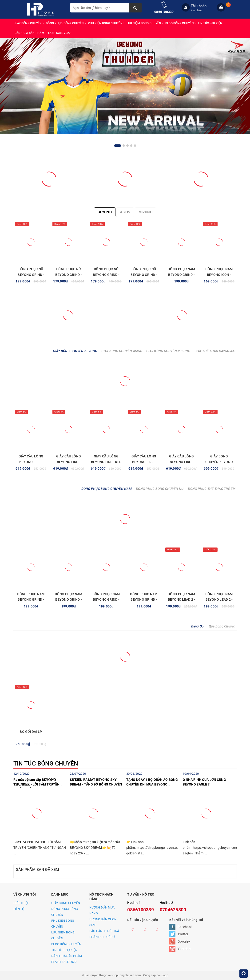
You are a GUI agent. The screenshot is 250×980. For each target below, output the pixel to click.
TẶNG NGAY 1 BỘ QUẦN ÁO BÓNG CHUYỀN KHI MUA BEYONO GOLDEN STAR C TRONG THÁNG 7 (152, 783)
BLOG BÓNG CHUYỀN (181, 23)
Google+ (184, 941)
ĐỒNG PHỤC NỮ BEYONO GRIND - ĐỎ (144, 275)
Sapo (165, 975)
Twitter (183, 934)
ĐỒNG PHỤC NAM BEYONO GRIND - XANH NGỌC (68, 600)
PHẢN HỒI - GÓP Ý (102, 937)
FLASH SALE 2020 (59, 33)
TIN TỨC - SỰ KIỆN (210, 23)
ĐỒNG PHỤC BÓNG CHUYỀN (66, 23)
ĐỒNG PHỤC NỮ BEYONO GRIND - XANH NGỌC (106, 275)
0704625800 (173, 910)
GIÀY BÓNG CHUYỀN (29, 23)
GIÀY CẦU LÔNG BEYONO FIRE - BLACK (181, 462)
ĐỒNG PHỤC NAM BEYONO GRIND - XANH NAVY (106, 600)
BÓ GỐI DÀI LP (31, 732)
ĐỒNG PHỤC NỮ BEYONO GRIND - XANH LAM (31, 275)
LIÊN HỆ (19, 909)
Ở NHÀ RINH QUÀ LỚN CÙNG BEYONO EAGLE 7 (204, 782)
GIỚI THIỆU (21, 903)
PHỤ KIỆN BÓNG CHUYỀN (106, 23)
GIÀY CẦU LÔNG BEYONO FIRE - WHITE (69, 462)
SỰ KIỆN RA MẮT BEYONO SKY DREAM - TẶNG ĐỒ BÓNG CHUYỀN (96, 782)
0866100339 (164, 12)
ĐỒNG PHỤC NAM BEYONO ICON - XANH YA (219, 275)
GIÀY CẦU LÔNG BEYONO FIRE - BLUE (31, 462)
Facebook (185, 927)
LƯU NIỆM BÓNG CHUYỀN (145, 23)
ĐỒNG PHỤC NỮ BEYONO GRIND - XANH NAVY (69, 275)
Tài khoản (199, 6)
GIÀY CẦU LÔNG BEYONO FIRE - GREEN (144, 462)
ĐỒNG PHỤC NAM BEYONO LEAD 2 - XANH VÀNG (219, 600)
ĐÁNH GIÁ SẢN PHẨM (29, 33)
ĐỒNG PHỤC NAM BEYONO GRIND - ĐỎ (31, 600)
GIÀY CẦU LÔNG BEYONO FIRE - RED (106, 459)
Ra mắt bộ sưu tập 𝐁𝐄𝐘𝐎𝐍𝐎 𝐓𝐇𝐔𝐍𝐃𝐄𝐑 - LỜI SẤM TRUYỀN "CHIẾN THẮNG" (36, 783)
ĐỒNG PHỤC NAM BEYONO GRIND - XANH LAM (181, 275)
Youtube (184, 949)
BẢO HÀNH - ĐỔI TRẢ (104, 931)
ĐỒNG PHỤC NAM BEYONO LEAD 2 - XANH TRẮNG (181, 600)
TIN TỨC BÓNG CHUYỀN (46, 764)
